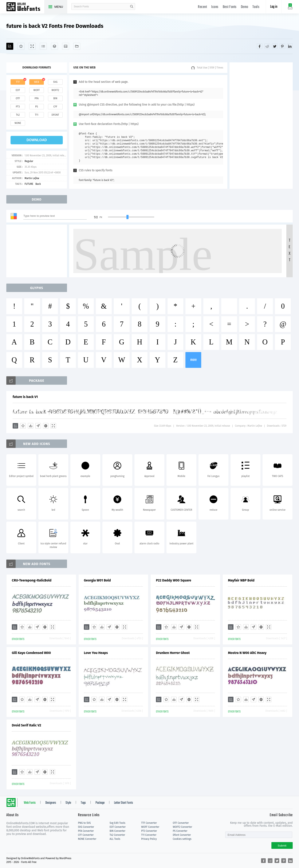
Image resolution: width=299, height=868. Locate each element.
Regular (29, 161)
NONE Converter (87, 839)
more (193, 360)
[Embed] (46, 426)
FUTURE (29, 184)
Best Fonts (230, 7)
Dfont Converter (182, 835)
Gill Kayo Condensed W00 (31, 653)
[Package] (54, 46)
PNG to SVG (84, 823)
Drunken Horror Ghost (173, 653)
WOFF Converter (150, 827)
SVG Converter (86, 827)
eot (18, 90)
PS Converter (180, 831)
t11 (36, 115)
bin (55, 98)
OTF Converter (181, 823)
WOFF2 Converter (182, 827)
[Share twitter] (275, 46)
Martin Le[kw (32, 178)
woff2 (55, 90)
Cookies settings (182, 839)
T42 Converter (117, 835)
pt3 (18, 107)
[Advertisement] (261, 126)
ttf (18, 82)
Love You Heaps (96, 653)
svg (55, 82)
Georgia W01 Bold (97, 580)
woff (36, 90)
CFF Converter (86, 835)
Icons (215, 7)
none (18, 123)
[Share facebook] (260, 46)
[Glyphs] (43, 46)
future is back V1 (25, 397)
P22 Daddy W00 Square (174, 580)
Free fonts (25, 7)
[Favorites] (21, 46)
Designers (51, 803)
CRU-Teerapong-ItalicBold (32, 580)
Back (38, 184)
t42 (18, 115)
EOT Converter (118, 827)
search (132, 7)
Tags (83, 803)
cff (55, 107)
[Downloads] (31, 426)
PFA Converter (86, 831)
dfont (55, 115)
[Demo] (32, 46)
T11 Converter (149, 835)
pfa (37, 98)
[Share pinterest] (282, 46)
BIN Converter (117, 831)
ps (37, 107)
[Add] (10, 46)
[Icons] (66, 46)
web (37, 82)
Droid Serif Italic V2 (26, 725)
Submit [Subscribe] (282, 846)
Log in (274, 7)
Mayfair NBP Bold (241, 580)
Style (68, 803)
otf (18, 98)
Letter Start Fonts (123, 803)
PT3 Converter (149, 831)
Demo (245, 7)
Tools (256, 7)
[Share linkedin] (290, 46)
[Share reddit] (267, 46)
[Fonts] (77, 46)
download (37, 140)
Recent (202, 7)
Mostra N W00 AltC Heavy (247, 653)
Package (100, 803)
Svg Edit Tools (117, 823)
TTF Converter (149, 823)
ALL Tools (115, 839)
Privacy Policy (149, 839)
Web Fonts (30, 803)
